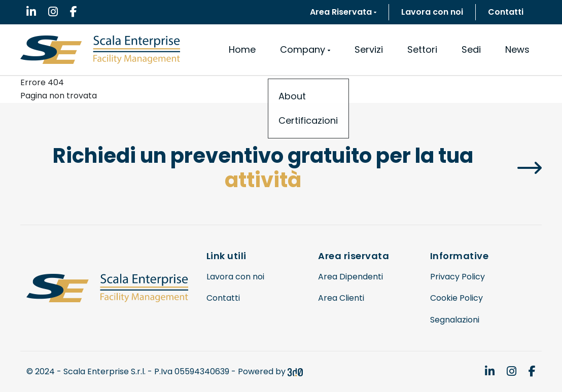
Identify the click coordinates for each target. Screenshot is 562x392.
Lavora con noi (432, 12)
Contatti (506, 12)
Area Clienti (341, 298)
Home (242, 49)
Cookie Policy (456, 298)
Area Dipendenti (350, 277)
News (517, 49)
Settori (422, 49)
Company (305, 49)
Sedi (471, 49)
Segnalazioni (455, 320)
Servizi (369, 49)
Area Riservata (343, 12)
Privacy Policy (458, 277)
